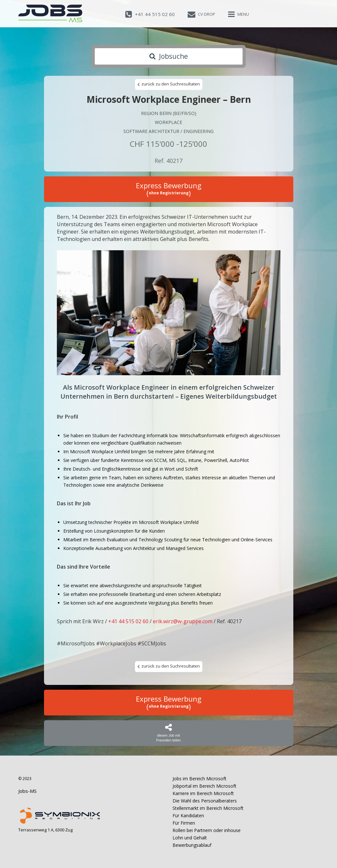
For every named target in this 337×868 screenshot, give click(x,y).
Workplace (168, 122)
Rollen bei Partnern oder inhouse (207, 830)
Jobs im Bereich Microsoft (200, 779)
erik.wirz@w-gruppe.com (183, 621)
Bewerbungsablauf (192, 845)
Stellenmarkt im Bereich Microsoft (208, 808)
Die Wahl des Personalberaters (205, 801)
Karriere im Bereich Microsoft (203, 793)
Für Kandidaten (188, 815)
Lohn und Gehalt (190, 838)
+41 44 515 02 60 (128, 621)
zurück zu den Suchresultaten (169, 84)
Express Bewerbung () (169, 189)
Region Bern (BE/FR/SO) (169, 113)
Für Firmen (184, 823)
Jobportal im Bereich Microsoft (204, 786)
